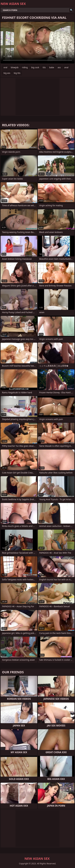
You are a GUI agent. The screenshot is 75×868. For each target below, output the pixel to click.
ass (59, 67)
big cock (35, 67)
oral (5, 67)
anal (66, 67)
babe (52, 67)
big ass (7, 73)
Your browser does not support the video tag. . (37, 43)
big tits (17, 73)
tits (44, 67)
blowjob (15, 67)
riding (25, 67)
